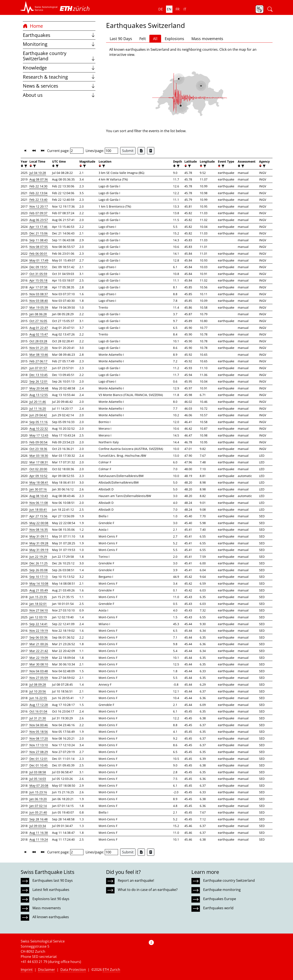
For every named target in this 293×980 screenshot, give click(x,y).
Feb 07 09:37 (38, 213)
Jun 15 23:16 (38, 792)
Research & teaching (59, 77)
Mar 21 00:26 (39, 644)
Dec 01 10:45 (39, 765)
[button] (39, 7)
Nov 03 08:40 (39, 301)
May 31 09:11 (39, 536)
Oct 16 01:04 (38, 711)
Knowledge (59, 68)
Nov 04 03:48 (39, 671)
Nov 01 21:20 (39, 348)
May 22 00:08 (39, 523)
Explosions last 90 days (51, 899)
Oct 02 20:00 (38, 469)
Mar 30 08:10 (39, 664)
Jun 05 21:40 (38, 812)
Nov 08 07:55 (39, 247)
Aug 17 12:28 (39, 705)
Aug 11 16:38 (39, 833)
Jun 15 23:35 (38, 597)
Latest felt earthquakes (51, 890)
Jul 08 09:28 (38, 684)
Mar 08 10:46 (39, 355)
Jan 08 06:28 (38, 314)
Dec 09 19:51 (39, 267)
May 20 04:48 (39, 388)
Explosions (174, 39)
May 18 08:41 (39, 482)
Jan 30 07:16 (38, 489)
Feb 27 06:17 (38, 361)
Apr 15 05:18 (38, 280)
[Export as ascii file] (151, 151)
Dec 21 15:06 (39, 233)
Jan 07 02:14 (38, 806)
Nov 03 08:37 (39, 294)
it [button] (185, 9)
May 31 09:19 (39, 550)
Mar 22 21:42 (39, 651)
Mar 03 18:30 (39, 456)
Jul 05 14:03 (38, 779)
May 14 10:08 (39, 583)
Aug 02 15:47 (39, 334)
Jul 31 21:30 (38, 718)
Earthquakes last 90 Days (53, 880)
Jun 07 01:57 (38, 368)
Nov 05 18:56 (39, 732)
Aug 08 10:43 (39, 496)
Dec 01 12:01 (39, 759)
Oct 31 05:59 (38, 274)
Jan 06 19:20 (38, 799)
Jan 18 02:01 (38, 604)
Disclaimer (47, 970)
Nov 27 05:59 (39, 678)
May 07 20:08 (39, 786)
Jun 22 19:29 (38, 557)
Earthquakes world (218, 908)
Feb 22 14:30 (38, 186)
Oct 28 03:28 (38, 341)
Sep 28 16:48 (39, 819)
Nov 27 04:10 (39, 610)
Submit (128, 151)
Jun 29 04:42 (38, 415)
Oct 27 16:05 (38, 321)
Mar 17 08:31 (39, 462)
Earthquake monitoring (222, 890)
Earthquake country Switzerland (59, 56)
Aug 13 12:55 (39, 395)
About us (59, 95)
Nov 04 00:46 (39, 725)
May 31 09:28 (39, 543)
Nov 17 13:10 (39, 745)
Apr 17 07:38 (38, 287)
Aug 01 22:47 (39, 328)
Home (33, 26)
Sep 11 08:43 (39, 240)
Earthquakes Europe (220, 899)
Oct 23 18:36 (38, 449)
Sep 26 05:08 (39, 570)
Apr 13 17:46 (38, 227)
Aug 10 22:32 (39, 429)
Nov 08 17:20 (39, 738)
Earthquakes (59, 35)
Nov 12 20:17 (39, 206)
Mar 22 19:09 (39, 658)
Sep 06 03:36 (39, 637)
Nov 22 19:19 (39, 631)
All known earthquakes (51, 917)
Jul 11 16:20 (38, 408)
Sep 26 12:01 (39, 381)
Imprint (27, 970)
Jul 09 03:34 (38, 826)
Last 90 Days (121, 39)
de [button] (161, 9)
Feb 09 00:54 (38, 442)
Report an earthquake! (136, 880)
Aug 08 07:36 (39, 179)
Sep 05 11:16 (39, 422)
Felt (143, 39)
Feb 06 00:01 (38, 254)
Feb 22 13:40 (38, 200)
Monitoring (59, 44)
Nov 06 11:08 (39, 503)
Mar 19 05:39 (39, 307)
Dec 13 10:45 (39, 375)
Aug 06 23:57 (39, 220)
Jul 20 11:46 (38, 402)
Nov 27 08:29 (39, 752)
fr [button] (178, 9)
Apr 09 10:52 (38, 476)
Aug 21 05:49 (39, 590)
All (155, 39)
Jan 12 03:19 (38, 617)
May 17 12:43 (39, 435)
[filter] (25, 166)
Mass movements (207, 39)
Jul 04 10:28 (38, 173)
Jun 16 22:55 (38, 698)
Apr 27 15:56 (38, 516)
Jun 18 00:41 (38, 510)
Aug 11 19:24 (39, 839)
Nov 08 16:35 (39, 530)
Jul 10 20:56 (38, 691)
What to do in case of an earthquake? (148, 890)
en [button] (169, 9)
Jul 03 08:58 (38, 772)
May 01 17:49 (39, 260)
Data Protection (73, 970)
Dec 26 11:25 (39, 563)
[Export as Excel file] (141, 151)
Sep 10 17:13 (39, 577)
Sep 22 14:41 (39, 624)
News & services (59, 86)
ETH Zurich (111, 970)
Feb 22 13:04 (38, 193)
